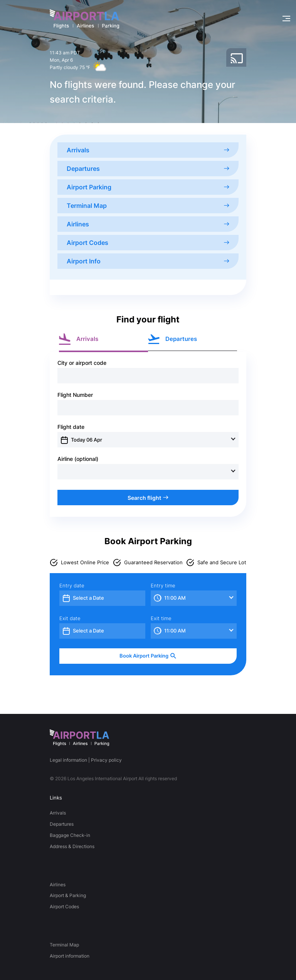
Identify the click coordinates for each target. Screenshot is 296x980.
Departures (148, 169)
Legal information (68, 760)
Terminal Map (148, 206)
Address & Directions (72, 846)
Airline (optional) (78, 459)
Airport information (70, 956)
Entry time (163, 586)
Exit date (70, 618)
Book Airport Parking (148, 656)
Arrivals (148, 150)
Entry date (72, 586)
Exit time (161, 618)
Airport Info (148, 261)
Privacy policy (106, 760)
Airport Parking (148, 187)
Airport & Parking (68, 895)
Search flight (148, 498)
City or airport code (82, 363)
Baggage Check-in (70, 835)
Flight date (71, 427)
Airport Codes (148, 243)
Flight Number (75, 395)
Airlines (148, 224)
